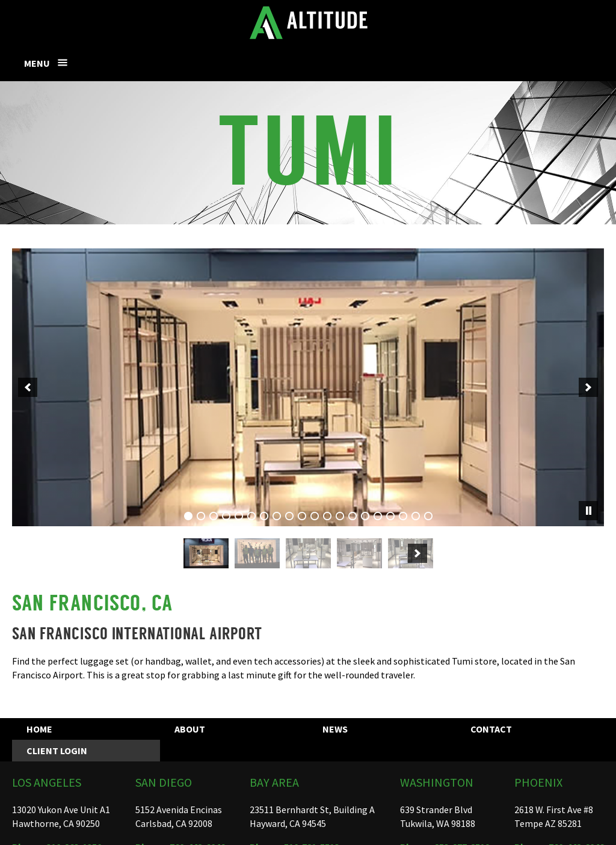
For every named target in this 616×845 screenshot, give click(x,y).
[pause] (588, 511)
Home (39, 729)
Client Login (57, 751)
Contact (491, 729)
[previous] (28, 387)
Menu (37, 63)
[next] (588, 387)
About (190, 729)
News (335, 729)
